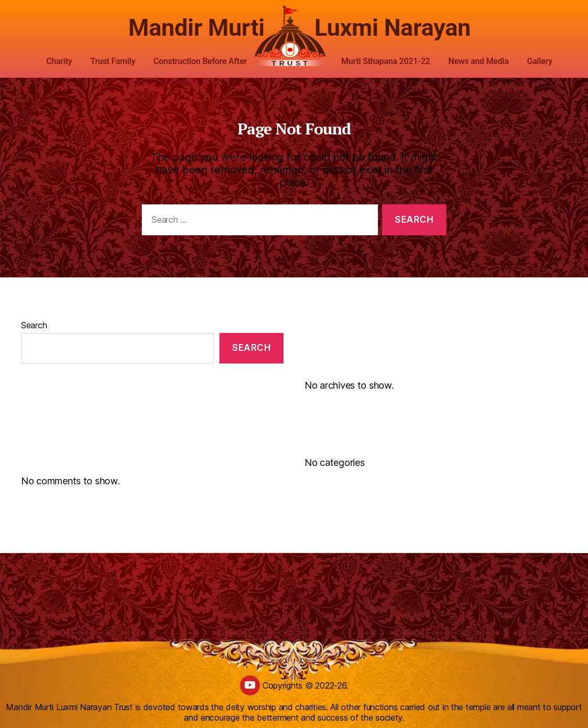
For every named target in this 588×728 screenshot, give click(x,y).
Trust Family (113, 61)
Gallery (540, 61)
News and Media (479, 61)
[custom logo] (294, 36)
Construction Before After (200, 61)
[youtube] (250, 685)
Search (34, 325)
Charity (59, 61)
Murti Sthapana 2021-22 (386, 61)
